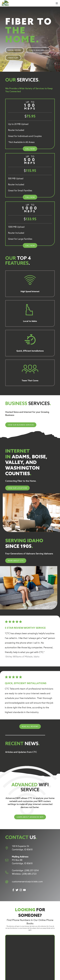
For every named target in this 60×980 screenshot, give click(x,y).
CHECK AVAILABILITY (38, 50)
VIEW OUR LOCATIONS (17, 488)
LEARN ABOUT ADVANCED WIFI (30, 817)
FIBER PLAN (13, 58)
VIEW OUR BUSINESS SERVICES (21, 425)
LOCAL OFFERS (15, 50)
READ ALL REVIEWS (30, 727)
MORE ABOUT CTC (16, 561)
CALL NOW (30, 149)
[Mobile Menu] (57, 3)
